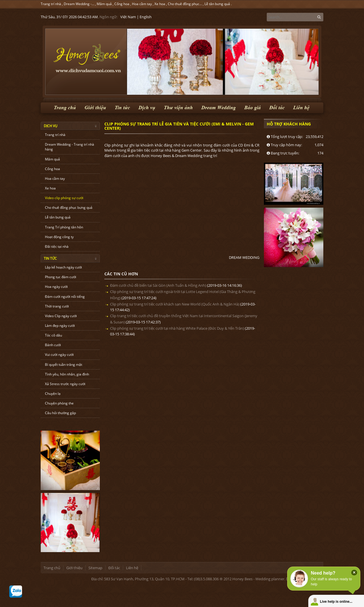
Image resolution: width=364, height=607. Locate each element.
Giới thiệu (95, 108)
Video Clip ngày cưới (61, 316)
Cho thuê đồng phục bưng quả (69, 208)
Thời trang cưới (57, 306)
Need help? (323, 573)
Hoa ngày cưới (56, 287)
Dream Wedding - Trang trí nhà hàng (70, 147)
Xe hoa (160, 4)
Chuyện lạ (53, 394)
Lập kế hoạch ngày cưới (63, 267)
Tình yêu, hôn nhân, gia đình (67, 374)
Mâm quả (104, 4)
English (146, 17)
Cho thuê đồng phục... (185, 4)
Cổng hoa (122, 4)
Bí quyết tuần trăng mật (64, 365)
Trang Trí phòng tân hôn (64, 227)
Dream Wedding (219, 108)
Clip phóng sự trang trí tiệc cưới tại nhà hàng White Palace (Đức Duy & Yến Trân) (177, 328)
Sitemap (95, 568)
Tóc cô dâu (53, 335)
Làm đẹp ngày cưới (60, 326)
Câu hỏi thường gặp (60, 413)
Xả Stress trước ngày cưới (65, 384)
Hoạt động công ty (59, 237)
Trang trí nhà (51, 4)
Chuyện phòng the (59, 403)
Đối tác (277, 108)
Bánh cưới (53, 345)
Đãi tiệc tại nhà (57, 246)
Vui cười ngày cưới (59, 355)
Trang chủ (65, 108)
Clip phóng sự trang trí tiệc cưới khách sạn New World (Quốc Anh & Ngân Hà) (175, 304)
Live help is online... (336, 602)
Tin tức (122, 108)
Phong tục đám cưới (61, 277)
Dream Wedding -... (79, 4)
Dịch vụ (147, 108)
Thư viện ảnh (178, 108)
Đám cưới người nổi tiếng (65, 297)
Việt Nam (128, 17)
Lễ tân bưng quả (217, 4)
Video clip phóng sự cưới (64, 198)
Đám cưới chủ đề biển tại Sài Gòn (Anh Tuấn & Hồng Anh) (158, 285)
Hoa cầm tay (142, 4)
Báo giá (253, 108)
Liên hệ (301, 108)
